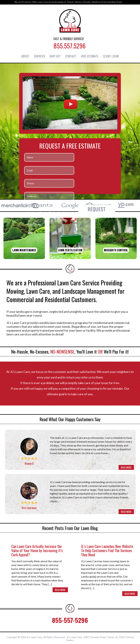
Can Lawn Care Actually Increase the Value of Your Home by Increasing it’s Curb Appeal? (37, 549)
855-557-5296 (70, 619)
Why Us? (55, 56)
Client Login (111, 56)
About (25, 56)
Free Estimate (90, 56)
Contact (71, 56)
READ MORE (126, 467)
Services (40, 56)
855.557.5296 (70, 46)
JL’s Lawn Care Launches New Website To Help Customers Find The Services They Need (107, 549)
